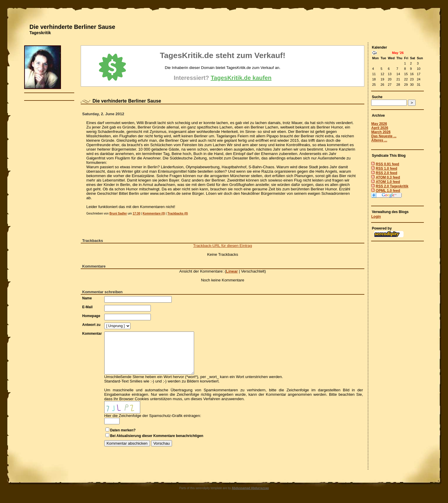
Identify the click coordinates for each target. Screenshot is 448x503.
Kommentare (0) (154, 213)
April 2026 (380, 128)
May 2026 (379, 124)
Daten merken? (123, 430)
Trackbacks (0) (178, 213)
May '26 (398, 53)
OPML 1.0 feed (388, 191)
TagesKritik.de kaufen (241, 78)
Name (87, 298)
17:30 (136, 213)
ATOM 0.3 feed (388, 177)
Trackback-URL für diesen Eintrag (223, 246)
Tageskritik (40, 33)
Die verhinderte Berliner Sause (72, 27)
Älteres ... (379, 140)
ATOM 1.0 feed (388, 182)
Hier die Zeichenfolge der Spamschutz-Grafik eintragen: (153, 416)
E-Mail (87, 307)
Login (376, 217)
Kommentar (92, 334)
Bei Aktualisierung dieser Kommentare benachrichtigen (157, 436)
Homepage (91, 316)
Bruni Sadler (118, 213)
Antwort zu (91, 325)
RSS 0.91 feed (387, 164)
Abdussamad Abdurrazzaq (250, 488)
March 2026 (381, 132)
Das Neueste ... (384, 136)
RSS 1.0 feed (387, 169)
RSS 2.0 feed (387, 173)
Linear (232, 271)
